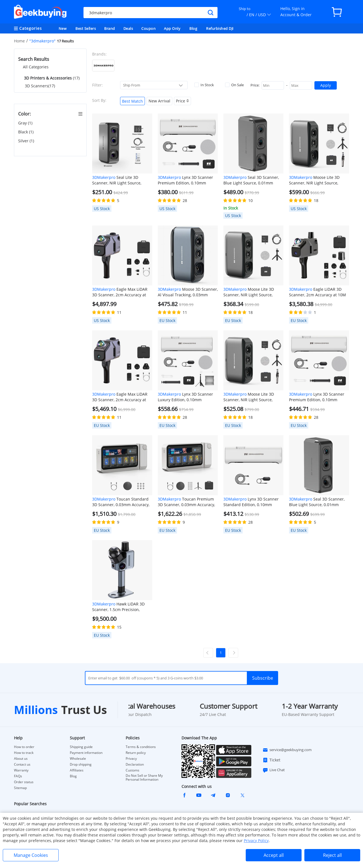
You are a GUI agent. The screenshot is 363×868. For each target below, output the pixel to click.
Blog (193, 28)
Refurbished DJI (220, 28)
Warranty (21, 770)
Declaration (135, 764)
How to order (24, 747)
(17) (51, 78)
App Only (172, 28)
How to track (24, 753)
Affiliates (77, 770)
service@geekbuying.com (287, 750)
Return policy (136, 753)
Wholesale (78, 759)
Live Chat (274, 770)
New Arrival (159, 101)
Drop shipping (81, 764)
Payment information (86, 753)
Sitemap (20, 788)
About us (21, 759)
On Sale (234, 85)
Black (26, 132)
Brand (110, 28)
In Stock (204, 85)
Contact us (22, 764)
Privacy (131, 759)
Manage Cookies (31, 855)
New (63, 28)
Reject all (332, 855)
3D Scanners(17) (40, 86)
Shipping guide (81, 747)
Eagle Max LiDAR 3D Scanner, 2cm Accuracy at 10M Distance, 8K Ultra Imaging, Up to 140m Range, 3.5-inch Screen (122, 292)
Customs (132, 770)
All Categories (36, 67)
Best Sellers (86, 28)
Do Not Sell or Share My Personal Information (144, 778)
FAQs (18, 776)
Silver (26, 141)
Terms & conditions (141, 747)
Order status (24, 782)
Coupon (148, 28)
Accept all (274, 855)
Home (19, 41)
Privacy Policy (256, 841)
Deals (128, 28)
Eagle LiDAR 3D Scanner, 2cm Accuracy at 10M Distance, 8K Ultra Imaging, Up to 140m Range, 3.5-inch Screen (318, 292)
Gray (25, 123)
